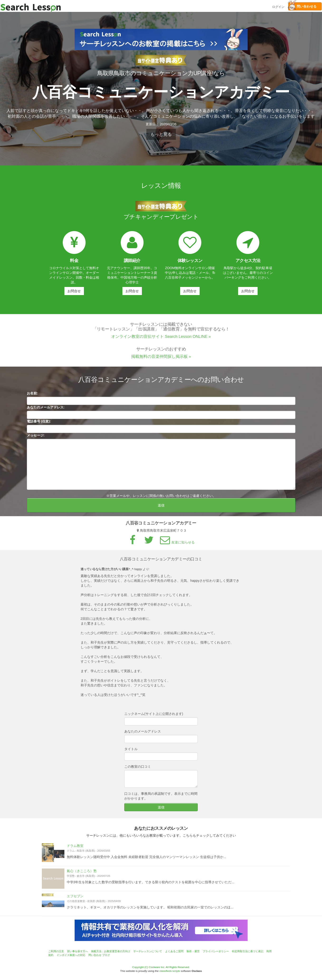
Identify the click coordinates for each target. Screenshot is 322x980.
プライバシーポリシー (216, 951)
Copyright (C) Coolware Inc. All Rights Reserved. (161, 967)
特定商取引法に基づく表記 (248, 951)
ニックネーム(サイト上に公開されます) (154, 716)
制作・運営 (193, 951)
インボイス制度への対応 (71, 955)
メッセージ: (36, 437)
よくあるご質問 (174, 951)
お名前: (32, 395)
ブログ (106, 955)
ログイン (278, 6)
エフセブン (75, 898)
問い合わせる (302, 7)
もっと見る (161, 134)
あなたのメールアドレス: (46, 409)
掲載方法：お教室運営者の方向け (111, 951)
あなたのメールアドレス (143, 733)
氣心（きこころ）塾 (82, 873)
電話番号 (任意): (39, 423)
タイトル (131, 751)
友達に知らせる (177, 544)
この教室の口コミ (138, 769)
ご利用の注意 (56, 951)
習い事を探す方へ (77, 951)
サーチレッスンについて (148, 951)
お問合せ (74, 291)
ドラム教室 (75, 848)
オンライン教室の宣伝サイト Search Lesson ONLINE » (161, 339)
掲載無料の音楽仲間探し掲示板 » (161, 359)
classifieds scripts (170, 971)
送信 (161, 507)
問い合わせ (95, 955)
